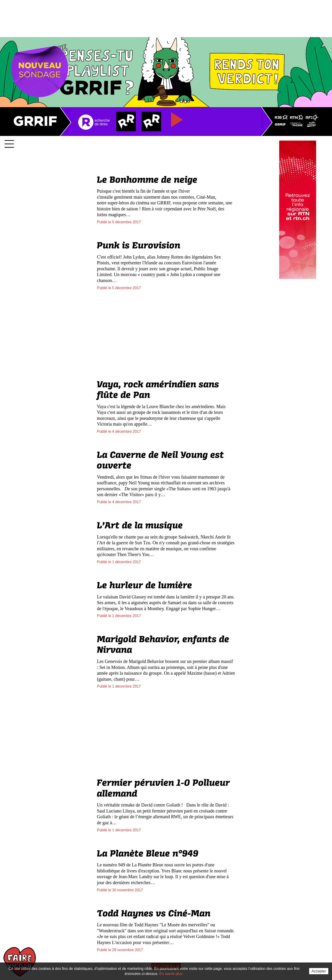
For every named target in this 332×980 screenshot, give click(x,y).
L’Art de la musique (140, 526)
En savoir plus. (171, 974)
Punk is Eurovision (139, 246)
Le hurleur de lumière (144, 586)
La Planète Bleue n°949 (148, 854)
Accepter (319, 971)
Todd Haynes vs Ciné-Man (154, 914)
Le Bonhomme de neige (147, 180)
